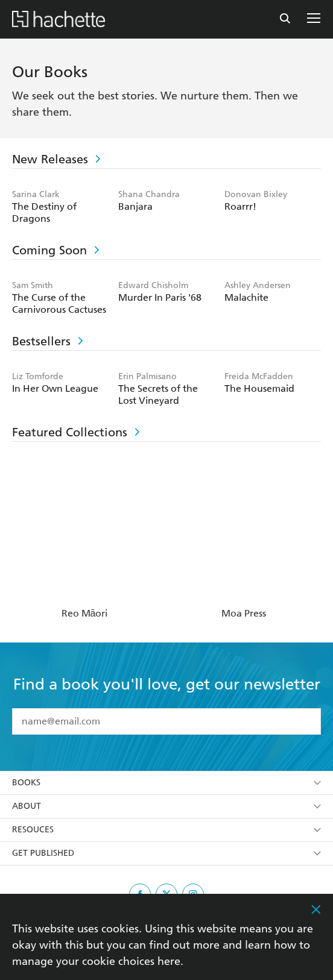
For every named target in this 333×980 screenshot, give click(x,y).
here (169, 961)
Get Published (166, 853)
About (166, 806)
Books (166, 783)
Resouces (166, 830)
